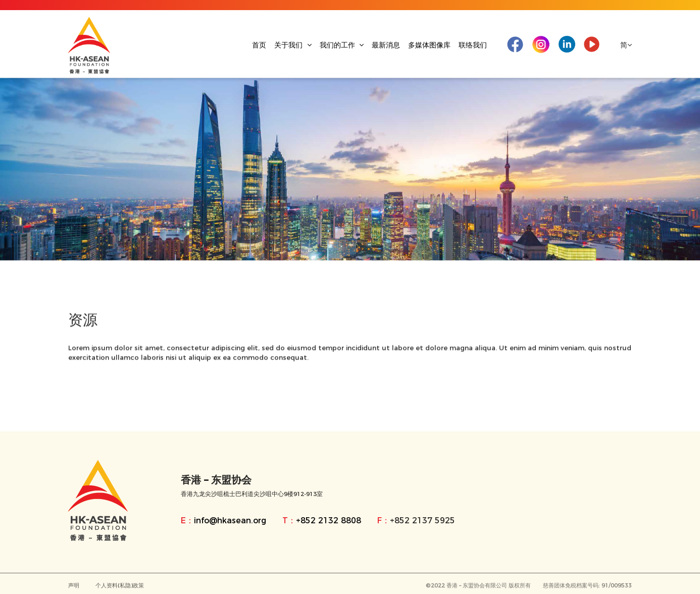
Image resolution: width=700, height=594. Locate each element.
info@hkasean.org (230, 521)
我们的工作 (342, 45)
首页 (259, 45)
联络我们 (473, 45)
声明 (74, 587)
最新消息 (386, 45)
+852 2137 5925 (422, 521)
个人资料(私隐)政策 (120, 587)
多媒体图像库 (429, 45)
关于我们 (293, 45)
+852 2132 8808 (329, 521)
